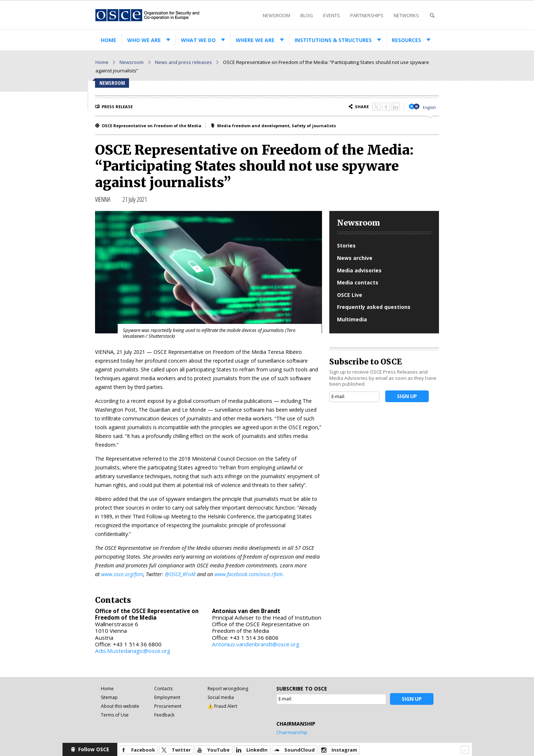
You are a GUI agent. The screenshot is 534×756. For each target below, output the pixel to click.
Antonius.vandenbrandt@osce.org (256, 644)
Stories (346, 245)
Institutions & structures (333, 40)
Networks (406, 15)
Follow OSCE (94, 749)
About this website (120, 706)
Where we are (255, 40)
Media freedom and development (253, 126)
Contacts (163, 689)
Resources (406, 40)
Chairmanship (292, 732)
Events (332, 15)
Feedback (164, 715)
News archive (355, 258)
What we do (198, 40)
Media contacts (358, 282)
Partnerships (367, 15)
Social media (221, 697)
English (429, 107)
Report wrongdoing (228, 689)
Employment (167, 697)
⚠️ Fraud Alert (222, 706)
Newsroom (277, 15)
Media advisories (359, 270)
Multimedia (352, 319)
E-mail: (338, 396)
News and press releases (183, 62)
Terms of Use (115, 715)
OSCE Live (350, 295)
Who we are (144, 40)
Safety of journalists (314, 126)
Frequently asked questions (374, 307)
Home (109, 40)
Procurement (168, 706)
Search (432, 16)
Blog (307, 15)
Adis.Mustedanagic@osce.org (133, 651)
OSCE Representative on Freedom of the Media (152, 126)
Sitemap (109, 697)
